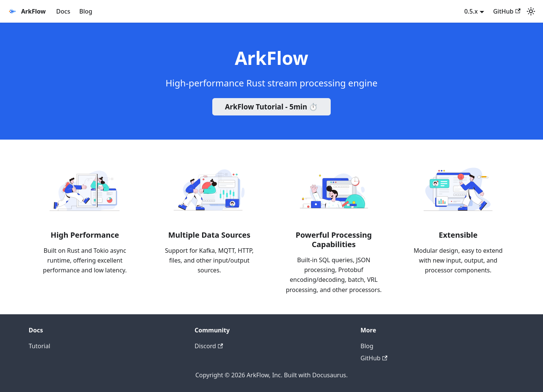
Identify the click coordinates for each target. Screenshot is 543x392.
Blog (86, 11)
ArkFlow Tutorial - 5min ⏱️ (272, 107)
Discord (209, 346)
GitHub (507, 11)
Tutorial (39, 346)
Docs (63, 11)
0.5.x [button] (471, 11)
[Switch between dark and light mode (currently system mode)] (531, 11)
